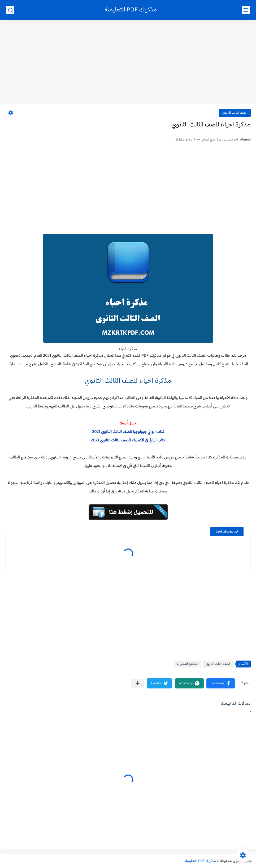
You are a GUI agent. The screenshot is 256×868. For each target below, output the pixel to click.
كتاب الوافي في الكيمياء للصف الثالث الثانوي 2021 (128, 441)
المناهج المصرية (188, 664)
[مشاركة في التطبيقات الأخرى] (138, 683)
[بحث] (10, 10)
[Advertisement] (128, 62)
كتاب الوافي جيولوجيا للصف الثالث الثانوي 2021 (128, 432)
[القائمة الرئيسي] (246, 10)
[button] (221, 683)
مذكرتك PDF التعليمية (131, 10)
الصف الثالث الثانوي (235, 113)
